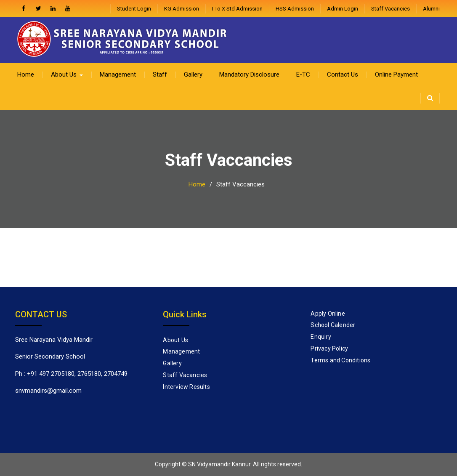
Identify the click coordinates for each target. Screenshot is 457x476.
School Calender (333, 325)
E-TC (303, 74)
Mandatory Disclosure (249, 74)
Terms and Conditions (340, 360)
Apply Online (328, 314)
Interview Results (186, 387)
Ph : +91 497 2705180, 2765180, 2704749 (71, 374)
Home (26, 74)
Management (118, 74)
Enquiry (321, 337)
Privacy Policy (329, 348)
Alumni (431, 9)
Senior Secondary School (50, 356)
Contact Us (343, 74)
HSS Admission (295, 9)
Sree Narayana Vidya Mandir (54, 340)
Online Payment (396, 74)
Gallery (193, 74)
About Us (64, 74)
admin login (343, 9)
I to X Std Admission (237, 9)
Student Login (134, 9)
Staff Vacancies (391, 9)
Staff (160, 74)
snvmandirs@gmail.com (48, 391)
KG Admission (182, 9)
